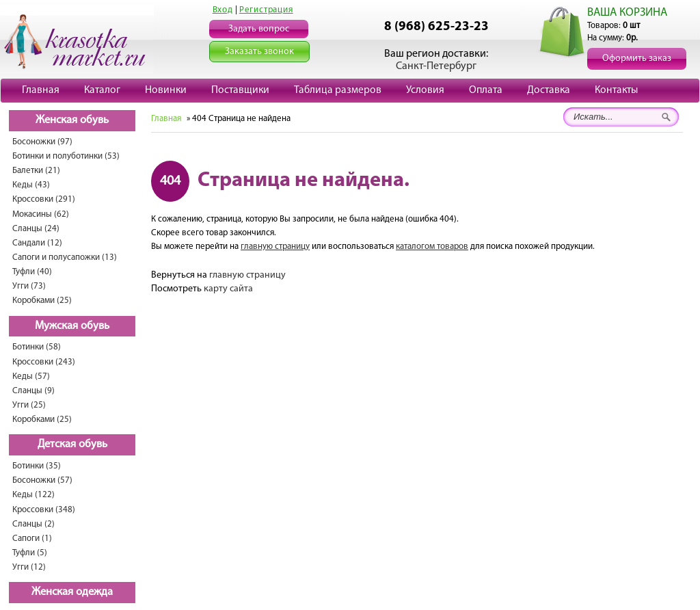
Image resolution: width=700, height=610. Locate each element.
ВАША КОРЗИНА (627, 13)
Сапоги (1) (32, 539)
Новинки (166, 90)
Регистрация (266, 10)
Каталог (102, 90)
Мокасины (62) (41, 214)
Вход (223, 10)
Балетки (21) (36, 171)
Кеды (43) (31, 185)
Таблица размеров (338, 90)
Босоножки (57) (42, 480)
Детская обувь (72, 445)
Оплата (486, 90)
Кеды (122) (33, 495)
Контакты (616, 90)
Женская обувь (72, 120)
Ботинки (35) (37, 466)
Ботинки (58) (37, 347)
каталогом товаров (432, 247)
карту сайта (228, 289)
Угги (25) (29, 405)
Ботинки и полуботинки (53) (66, 156)
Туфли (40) (32, 272)
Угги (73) (29, 286)
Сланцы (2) (33, 524)
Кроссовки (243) (44, 362)
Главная (41, 90)
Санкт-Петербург (436, 66)
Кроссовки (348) (44, 510)
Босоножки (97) (42, 142)
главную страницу (275, 247)
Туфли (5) (30, 553)
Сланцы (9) (33, 391)
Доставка (549, 90)
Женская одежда (72, 592)
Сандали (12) (37, 243)
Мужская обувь (72, 326)
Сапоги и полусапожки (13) (65, 257)
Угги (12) (29, 567)
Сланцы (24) (36, 229)
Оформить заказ (637, 58)
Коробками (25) (42, 301)
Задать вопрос (259, 29)
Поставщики (240, 90)
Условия (425, 90)
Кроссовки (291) (44, 199)
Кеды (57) (31, 376)
